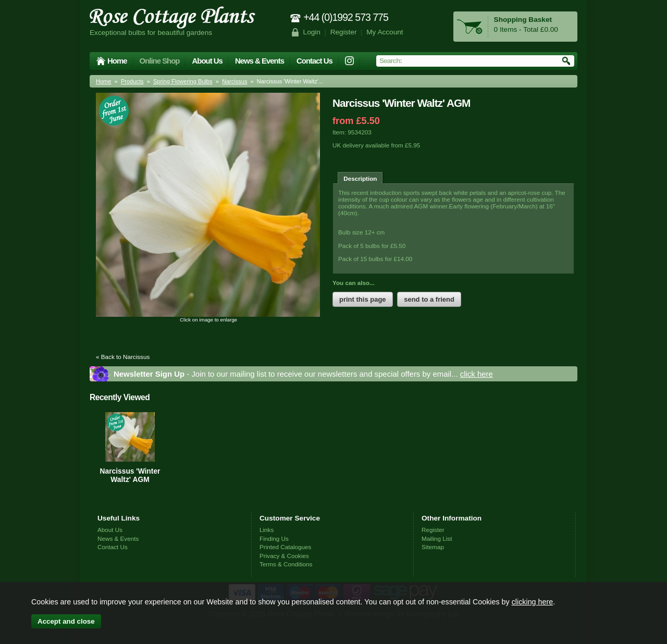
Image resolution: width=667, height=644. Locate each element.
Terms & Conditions (286, 564)
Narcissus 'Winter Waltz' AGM (130, 475)
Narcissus (235, 81)
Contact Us (314, 61)
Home (117, 61)
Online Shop (160, 61)
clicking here (532, 602)
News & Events (260, 61)
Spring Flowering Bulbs (183, 81)
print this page (363, 299)
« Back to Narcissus (123, 357)
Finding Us (274, 538)
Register (344, 32)
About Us (207, 61)
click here (477, 374)
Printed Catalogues (285, 547)
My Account (385, 32)
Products (132, 81)
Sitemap (433, 547)
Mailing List (437, 538)
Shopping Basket (523, 20)
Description (360, 178)
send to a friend (429, 299)
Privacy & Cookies (284, 556)
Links (267, 530)
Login (312, 32)
